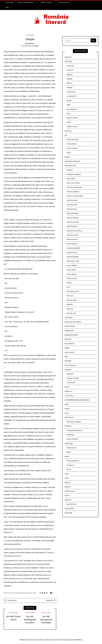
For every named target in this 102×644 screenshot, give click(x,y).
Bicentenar (70, 374)
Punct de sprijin (72, 300)
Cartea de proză (72, 244)
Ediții (7, 7)
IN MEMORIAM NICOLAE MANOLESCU (77, 400)
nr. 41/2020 (35, 46)
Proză (66, 474)
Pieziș (68, 113)
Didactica (70, 74)
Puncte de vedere (72, 118)
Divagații (69, 79)
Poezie (67, 456)
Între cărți (70, 296)
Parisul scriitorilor (72, 439)
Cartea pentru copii (73, 261)
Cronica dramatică (72, 139)
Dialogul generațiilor (71, 335)
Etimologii (68, 361)
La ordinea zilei (71, 96)
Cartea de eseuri (72, 209)
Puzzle (69, 122)
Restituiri (68, 487)
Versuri (69, 469)
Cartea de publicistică (74, 248)
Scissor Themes (57, 640)
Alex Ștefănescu (30, 43)
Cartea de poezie (72, 239)
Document (68, 339)
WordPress (79, 640)
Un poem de (71, 465)
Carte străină (71, 179)
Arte (66, 135)
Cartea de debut (72, 205)
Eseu (66, 357)
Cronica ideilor (71, 270)
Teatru (69, 153)
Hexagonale (70, 435)
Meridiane (68, 426)
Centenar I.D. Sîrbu (73, 378)
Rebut (69, 452)
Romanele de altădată (74, 422)
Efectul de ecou (72, 448)
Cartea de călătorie (73, 192)
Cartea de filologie (73, 213)
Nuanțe (69, 100)
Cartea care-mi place (73, 183)
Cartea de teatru (72, 252)
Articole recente (64, 2)
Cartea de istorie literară (74, 231)
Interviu (67, 409)
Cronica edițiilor (72, 265)
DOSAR (67, 348)
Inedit (67, 404)
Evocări (67, 387)
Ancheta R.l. (69, 131)
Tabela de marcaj (72, 126)
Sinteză (67, 495)
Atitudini (67, 157)
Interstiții (70, 87)
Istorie (67, 413)
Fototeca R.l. (69, 391)
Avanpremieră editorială (72, 161)
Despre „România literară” (26, 2)
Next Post (50, 600)
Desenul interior (72, 278)
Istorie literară (69, 417)
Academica (68, 57)
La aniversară (71, 383)
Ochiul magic (69, 443)
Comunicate (69, 317)
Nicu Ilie (30, 640)
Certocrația (70, 66)
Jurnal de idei (71, 92)
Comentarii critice (70, 166)
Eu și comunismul (70, 365)
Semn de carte (71, 313)
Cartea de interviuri (73, 222)
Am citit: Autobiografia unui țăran (30, 620)
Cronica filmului (72, 144)
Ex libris (69, 283)
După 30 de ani (72, 504)
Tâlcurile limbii (69, 509)
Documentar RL (70, 344)
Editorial (69, 83)
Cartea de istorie (72, 226)
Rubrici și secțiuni (46, 2)
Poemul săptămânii (73, 461)
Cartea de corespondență (75, 196)
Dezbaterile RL (69, 331)
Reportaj (67, 482)
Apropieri (70, 170)
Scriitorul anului (70, 491)
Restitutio (70, 304)
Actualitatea (69, 61)
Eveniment (68, 370)
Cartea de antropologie (74, 187)
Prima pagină (10, 2)
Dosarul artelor (70, 352)
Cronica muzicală (72, 148)
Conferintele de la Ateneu (73, 322)
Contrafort (70, 70)
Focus (68, 287)
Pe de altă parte (72, 109)
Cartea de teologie (73, 257)
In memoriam (69, 396)
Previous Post (12, 600)
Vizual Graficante (39, 640)
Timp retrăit (30, 35)
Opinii (69, 105)
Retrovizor (70, 309)
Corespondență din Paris (75, 430)
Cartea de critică (72, 200)
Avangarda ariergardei (74, 174)
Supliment (68, 500)
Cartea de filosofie (73, 218)
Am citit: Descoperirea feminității (46, 620)
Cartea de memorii (73, 235)
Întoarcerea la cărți (73, 291)
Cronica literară (72, 274)
